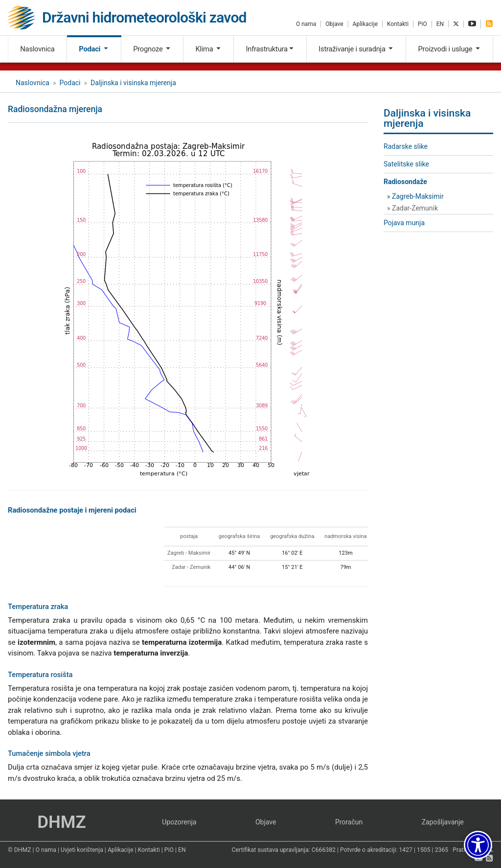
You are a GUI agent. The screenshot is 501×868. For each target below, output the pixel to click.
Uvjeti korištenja (82, 850)
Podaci (94, 49)
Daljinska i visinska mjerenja (133, 83)
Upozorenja (179, 822)
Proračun (349, 822)
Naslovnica (37, 49)
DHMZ (61, 822)
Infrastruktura (270, 49)
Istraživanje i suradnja (356, 49)
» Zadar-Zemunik (412, 208)
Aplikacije (365, 24)
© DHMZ (19, 850)
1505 (424, 850)
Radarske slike (406, 146)
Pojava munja (404, 223)
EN (440, 24)
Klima (208, 49)
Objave (334, 24)
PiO (422, 24)
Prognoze (152, 49)
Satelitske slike (406, 164)
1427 (406, 850)
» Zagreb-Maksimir (415, 196)
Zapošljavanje (443, 822)
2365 (442, 850)
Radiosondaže (405, 182)
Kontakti (398, 24)
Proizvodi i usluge (450, 49)
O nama (306, 24)
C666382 (324, 850)
